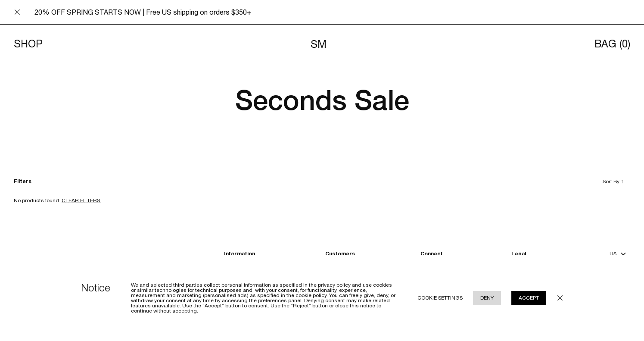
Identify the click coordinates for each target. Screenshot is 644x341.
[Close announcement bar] (17, 12)
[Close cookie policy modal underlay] (560, 298)
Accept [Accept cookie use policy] (529, 298)
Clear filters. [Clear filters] (81, 200)
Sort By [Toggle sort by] (613, 181)
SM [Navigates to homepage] (319, 44)
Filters (23, 181)
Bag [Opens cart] (612, 44)
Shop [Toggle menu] (28, 44)
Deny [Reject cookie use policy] (487, 298)
